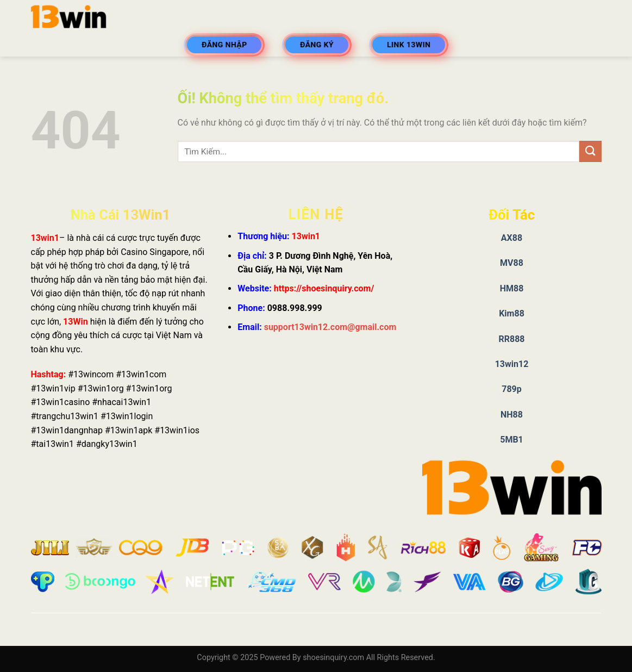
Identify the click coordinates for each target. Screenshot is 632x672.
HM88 (512, 288)
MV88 (512, 263)
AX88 (512, 238)
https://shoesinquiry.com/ (324, 288)
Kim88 (512, 313)
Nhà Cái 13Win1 (121, 215)
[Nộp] (590, 151)
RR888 (511, 339)
